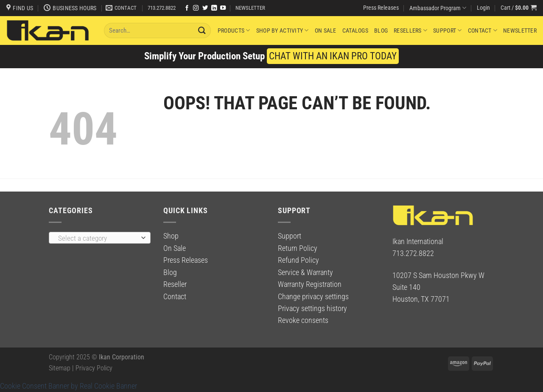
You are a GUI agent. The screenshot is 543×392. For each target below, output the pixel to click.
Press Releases (381, 8)
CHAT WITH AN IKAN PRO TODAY (333, 56)
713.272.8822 (162, 8)
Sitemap (60, 368)
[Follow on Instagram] (196, 8)
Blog (381, 31)
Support (447, 30)
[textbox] (97, 238)
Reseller (175, 284)
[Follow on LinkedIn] (214, 8)
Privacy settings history (312, 309)
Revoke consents (303, 320)
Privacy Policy (94, 368)
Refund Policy (298, 260)
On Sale (326, 31)
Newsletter (520, 31)
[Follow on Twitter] (205, 8)
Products (234, 30)
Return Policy (298, 248)
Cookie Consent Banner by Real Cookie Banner (69, 386)
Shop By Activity (283, 30)
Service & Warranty (305, 272)
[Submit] (202, 30)
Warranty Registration (310, 284)
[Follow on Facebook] (187, 8)
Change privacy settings (313, 297)
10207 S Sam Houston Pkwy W (438, 275)
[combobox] (100, 238)
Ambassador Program (438, 8)
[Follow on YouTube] (223, 8)
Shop (171, 236)
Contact (483, 30)
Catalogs (355, 31)
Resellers (410, 30)
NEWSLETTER (250, 8)
